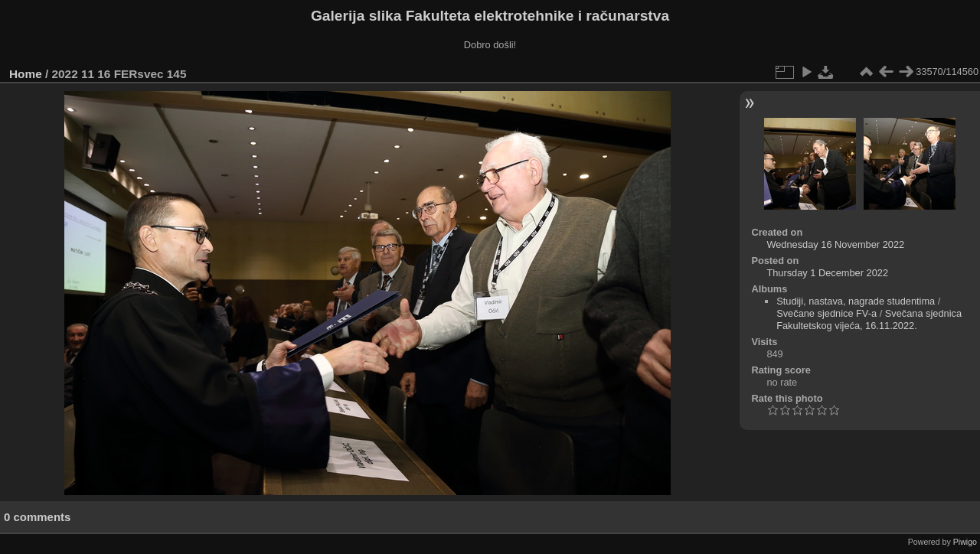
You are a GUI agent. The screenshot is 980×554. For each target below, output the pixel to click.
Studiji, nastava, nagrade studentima (856, 301)
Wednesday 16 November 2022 (835, 244)
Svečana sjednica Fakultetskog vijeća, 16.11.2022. (869, 319)
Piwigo (965, 542)
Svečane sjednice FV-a (826, 313)
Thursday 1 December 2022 (827, 273)
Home (26, 74)
